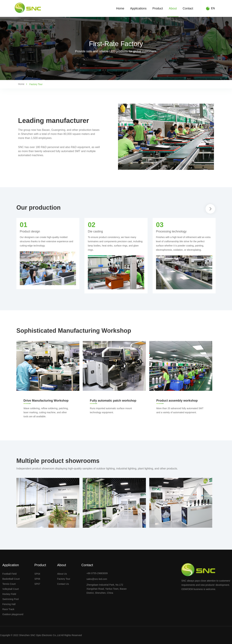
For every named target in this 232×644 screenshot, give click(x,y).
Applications (138, 8)
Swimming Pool (10, 599)
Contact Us (63, 584)
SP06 (37, 579)
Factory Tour (64, 579)
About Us (62, 574)
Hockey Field (9, 594)
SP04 (37, 574)
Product (158, 8)
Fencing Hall (9, 604)
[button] (210, 209)
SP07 (37, 584)
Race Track (8, 609)
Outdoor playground (13, 614)
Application (11, 565)
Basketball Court (11, 579)
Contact (188, 8)
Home (120, 8)
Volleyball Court (11, 589)
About (173, 8)
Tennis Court (9, 584)
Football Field (9, 574)
